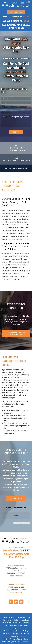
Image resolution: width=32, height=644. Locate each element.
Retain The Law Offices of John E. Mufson (16, 161)
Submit (16, 132)
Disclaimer (26, 642)
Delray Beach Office (16, 566)
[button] (2, 520)
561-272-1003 (16, 12)
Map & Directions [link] (16, 576)
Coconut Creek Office (16, 585)
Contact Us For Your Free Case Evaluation (16, 333)
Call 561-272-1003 (16, 148)
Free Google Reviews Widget (21, 523)
